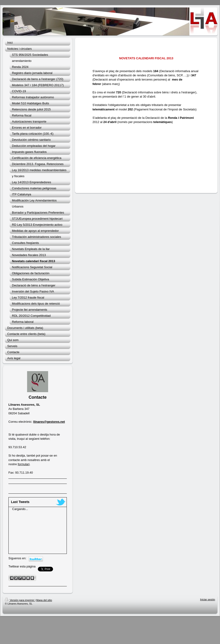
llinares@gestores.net (49, 422)
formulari (24, 464)
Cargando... (20, 509)
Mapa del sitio (44, 600)
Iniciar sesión (208, 599)
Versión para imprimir (20, 600)
